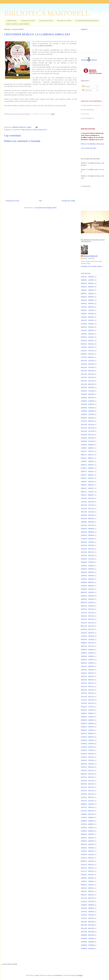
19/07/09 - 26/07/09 (87, 932)
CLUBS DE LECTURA (28, 21)
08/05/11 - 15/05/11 (87, 885)
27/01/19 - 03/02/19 (87, 421)
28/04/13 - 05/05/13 (87, 733)
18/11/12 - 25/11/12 (87, 791)
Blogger (80, 975)
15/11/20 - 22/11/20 (87, 377)
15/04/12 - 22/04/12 (87, 841)
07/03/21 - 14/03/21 (87, 324)
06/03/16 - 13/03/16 (87, 542)
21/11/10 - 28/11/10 (87, 898)
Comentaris (87, 90)
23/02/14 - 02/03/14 (87, 673)
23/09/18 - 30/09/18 (87, 445)
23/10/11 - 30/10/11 (87, 875)
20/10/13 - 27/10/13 (87, 707)
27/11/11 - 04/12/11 (87, 871)
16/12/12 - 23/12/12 (87, 781)
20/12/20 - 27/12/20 (87, 361)
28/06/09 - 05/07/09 (87, 935)
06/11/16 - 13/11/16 (87, 512)
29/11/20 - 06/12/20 (87, 371)
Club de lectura (26, 130)
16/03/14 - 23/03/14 (87, 670)
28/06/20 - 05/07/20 (87, 398)
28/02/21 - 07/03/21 (87, 327)
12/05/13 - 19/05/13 (87, 727)
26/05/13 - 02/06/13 (87, 723)
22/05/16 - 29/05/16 (87, 535)
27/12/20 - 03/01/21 (87, 357)
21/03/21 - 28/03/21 (87, 317)
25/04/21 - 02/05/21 (87, 300)
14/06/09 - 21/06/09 (87, 938)
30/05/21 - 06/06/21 (87, 283)
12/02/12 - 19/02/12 (87, 858)
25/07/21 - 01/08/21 (87, 277)
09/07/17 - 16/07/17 (87, 455)
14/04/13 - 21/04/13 (87, 740)
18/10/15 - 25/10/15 (87, 555)
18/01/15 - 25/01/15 (87, 609)
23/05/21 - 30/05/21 (87, 287)
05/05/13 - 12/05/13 (87, 730)
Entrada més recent (12, 201)
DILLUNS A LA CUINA (64, 21)
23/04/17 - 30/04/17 (87, 471)
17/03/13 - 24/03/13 (87, 747)
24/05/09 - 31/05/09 (87, 948)
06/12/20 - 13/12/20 (87, 367)
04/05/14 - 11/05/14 (87, 660)
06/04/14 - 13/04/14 (87, 663)
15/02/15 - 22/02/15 (87, 599)
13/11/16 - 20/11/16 (87, 509)
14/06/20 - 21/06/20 (87, 401)
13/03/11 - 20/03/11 (87, 888)
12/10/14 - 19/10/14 (87, 636)
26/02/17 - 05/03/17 (87, 485)
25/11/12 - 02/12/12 (87, 787)
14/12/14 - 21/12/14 (87, 613)
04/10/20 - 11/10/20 (87, 391)
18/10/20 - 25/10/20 (87, 388)
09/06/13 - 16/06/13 (87, 720)
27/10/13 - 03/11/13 (87, 703)
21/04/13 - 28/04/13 (87, 737)
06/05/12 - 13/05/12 (87, 834)
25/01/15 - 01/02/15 (87, 606)
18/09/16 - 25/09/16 (87, 522)
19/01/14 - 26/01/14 (87, 683)
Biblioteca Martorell (90, 256)
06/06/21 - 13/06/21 (87, 280)
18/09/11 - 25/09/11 (87, 878)
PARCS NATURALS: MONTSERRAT (18, 24)
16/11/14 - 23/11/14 (87, 623)
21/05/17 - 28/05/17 (87, 468)
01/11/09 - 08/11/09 (87, 928)
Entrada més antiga (68, 201)
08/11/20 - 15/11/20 (87, 381)
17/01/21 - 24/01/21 (87, 347)
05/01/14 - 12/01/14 (87, 690)
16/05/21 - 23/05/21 (87, 290)
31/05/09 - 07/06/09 (87, 945)
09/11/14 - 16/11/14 (87, 626)
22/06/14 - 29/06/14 (87, 650)
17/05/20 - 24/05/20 (87, 411)
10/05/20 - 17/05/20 (87, 414)
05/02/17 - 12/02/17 (87, 492)
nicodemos (58, 975)
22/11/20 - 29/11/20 (87, 374)
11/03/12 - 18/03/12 (87, 851)
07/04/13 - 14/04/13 (87, 744)
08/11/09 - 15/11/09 (87, 925)
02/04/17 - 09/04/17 (87, 475)
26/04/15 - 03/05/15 (87, 572)
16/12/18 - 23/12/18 (87, 425)
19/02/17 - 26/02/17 (87, 488)
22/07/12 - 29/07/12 (87, 807)
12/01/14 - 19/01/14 (87, 686)
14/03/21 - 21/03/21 (87, 320)
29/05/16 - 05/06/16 (87, 532)
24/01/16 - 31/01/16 (87, 549)
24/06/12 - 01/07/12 (87, 814)
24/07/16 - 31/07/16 (87, 525)
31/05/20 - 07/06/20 (87, 404)
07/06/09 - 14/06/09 (87, 942)
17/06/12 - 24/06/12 (87, 817)
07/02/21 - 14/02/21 (87, 337)
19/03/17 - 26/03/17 (87, 482)
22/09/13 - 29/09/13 (87, 713)
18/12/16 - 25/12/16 (87, 498)
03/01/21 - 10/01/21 (87, 354)
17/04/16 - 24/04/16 (87, 539)
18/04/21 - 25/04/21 (87, 304)
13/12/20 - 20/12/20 (87, 364)
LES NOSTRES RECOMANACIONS (87, 21)
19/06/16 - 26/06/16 (87, 529)
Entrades (86, 86)
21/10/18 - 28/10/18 (87, 438)
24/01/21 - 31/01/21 (87, 344)
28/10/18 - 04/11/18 (87, 435)
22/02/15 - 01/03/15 (87, 596)
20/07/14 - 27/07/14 (87, 646)
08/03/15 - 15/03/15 (87, 592)
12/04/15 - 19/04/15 (87, 579)
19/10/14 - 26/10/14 (87, 633)
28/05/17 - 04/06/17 (87, 465)
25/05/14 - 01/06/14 (87, 656)
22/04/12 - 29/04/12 (87, 838)
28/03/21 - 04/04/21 (87, 314)
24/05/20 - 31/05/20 (87, 408)
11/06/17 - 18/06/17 (87, 461)
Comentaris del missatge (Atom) (46, 208)
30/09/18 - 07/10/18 (87, 441)
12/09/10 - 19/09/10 (87, 905)
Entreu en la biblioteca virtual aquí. (93, 144)
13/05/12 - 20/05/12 (87, 831)
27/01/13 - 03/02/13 (87, 767)
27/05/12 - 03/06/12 (87, 824)
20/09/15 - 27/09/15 (87, 562)
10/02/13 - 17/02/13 (87, 760)
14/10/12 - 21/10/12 (87, 801)
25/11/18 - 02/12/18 (87, 428)
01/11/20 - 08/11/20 (87, 384)
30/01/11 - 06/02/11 (87, 895)
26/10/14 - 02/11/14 (87, 629)
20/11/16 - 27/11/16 (87, 505)
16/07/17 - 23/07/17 (87, 451)
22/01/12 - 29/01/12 (87, 865)
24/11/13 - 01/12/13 (87, 697)
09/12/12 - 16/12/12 (87, 784)
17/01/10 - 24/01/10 (87, 918)
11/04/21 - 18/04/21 (87, 307)
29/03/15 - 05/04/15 (87, 582)
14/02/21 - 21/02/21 (87, 334)
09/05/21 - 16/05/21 (87, 294)
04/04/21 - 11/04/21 (87, 310)
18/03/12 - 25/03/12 (87, 848)
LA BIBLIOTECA (11, 21)
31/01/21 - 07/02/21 (87, 341)
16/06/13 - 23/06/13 (87, 717)
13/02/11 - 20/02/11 (87, 891)
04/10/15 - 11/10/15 (87, 559)
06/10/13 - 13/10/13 (87, 710)
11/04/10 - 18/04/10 (87, 912)
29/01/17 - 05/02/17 (87, 495)
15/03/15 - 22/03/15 (87, 589)
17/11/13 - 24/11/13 (87, 700)
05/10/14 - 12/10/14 (87, 639)
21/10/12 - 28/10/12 (87, 797)
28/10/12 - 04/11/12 (87, 794)
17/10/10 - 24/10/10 (87, 901)
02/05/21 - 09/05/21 (87, 297)
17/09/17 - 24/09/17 (87, 448)
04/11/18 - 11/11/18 (87, 431)
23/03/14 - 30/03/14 (87, 666)
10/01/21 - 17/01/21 (87, 351)
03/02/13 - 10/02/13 (87, 764)
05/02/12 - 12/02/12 (87, 861)
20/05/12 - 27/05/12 (87, 828)
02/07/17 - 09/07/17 (87, 458)
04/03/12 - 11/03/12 (87, 854)
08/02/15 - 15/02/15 (87, 602)
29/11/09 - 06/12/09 (87, 922)
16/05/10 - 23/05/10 (87, 908)
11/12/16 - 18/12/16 (87, 502)
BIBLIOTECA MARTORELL (47, 13)
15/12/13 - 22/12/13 (87, 693)
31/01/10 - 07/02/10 (87, 915)
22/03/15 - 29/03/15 (87, 586)
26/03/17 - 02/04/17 (87, 478)
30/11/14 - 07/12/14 (87, 616)
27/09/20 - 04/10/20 (87, 394)
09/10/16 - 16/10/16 (87, 515)
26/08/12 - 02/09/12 (87, 804)
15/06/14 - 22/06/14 (87, 653)
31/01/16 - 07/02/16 (87, 545)
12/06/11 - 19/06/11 (87, 881)
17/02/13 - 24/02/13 (87, 757)
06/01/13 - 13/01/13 (87, 774)
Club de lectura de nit (40, 130)
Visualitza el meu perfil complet (91, 266)
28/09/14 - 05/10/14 (87, 643)
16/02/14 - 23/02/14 (87, 676)
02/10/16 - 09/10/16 (87, 518)
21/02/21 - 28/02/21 (87, 330)
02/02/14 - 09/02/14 (87, 680)
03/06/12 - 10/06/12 (87, 821)
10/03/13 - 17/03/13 (87, 750)
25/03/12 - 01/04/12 (87, 844)
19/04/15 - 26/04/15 (87, 576)
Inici (40, 201)
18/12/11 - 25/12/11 (87, 868)
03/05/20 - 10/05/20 (87, 418)
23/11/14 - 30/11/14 (87, 619)
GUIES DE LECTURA (46, 21)
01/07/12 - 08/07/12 (87, 811)
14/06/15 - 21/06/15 (87, 566)
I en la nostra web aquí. (89, 148)
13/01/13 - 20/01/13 (87, 770)
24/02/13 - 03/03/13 (87, 754)
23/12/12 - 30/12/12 (87, 777)
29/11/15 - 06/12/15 (87, 552)
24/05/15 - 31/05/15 (87, 569)
